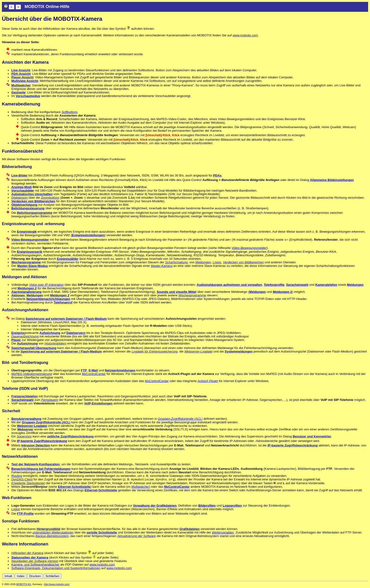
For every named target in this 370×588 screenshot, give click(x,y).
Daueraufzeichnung (25, 336)
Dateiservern (76, 333)
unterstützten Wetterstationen (53, 533)
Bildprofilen (207, 506)
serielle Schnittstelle (102, 533)
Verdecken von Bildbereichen (33, 201)
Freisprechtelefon (25, 396)
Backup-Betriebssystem (52, 536)
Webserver (25, 429)
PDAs (217, 175)
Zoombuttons (50, 198)
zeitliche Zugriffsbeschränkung (70, 436)
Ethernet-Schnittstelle (74, 487)
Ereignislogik (27, 232)
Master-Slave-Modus (33, 266)
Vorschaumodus (28, 96)
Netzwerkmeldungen (120, 370)
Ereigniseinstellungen (88, 235)
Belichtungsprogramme (35, 213)
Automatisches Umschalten (32, 194)
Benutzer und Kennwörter (312, 436)
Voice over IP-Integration (46, 285)
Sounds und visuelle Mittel (177, 292)
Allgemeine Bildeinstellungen (332, 180)
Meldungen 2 (27, 288)
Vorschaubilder (23, 191)
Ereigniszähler (68, 259)
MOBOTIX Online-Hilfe (47, 7)
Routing (17, 476)
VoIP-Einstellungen (98, 403)
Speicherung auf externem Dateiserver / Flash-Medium (66, 319)
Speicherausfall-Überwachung (34, 348)
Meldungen (203, 262)
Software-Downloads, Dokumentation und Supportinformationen (56, 569)
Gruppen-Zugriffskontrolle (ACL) (180, 419)
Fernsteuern (50, 400)
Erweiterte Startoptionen (28, 484)
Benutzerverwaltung (26, 419)
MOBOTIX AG (24, 585)
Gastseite (18, 92)
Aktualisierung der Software (137, 536)
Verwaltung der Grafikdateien (155, 506)
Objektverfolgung (24, 205)
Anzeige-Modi (22, 187)
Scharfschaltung (177, 262)
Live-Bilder (19, 175)
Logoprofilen (232, 506)
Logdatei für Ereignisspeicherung (155, 351)
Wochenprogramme (26, 262)
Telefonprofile (274, 285)
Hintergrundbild (48, 529)
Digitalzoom (20, 198)
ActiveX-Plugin (208, 381)
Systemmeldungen (239, 351)
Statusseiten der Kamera (30, 558)
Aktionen (18, 295)
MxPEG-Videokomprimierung (32, 374)
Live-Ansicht (21, 70)
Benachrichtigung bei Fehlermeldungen (41, 469)
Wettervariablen (223, 533)
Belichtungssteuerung (28, 208)
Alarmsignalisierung (26, 292)
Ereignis (18, 333)
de (360, 577)
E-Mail (93, 370)
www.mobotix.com (245, 35)
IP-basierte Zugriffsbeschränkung (42, 441)
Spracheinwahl (297, 285)
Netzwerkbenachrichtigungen (48, 299)
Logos (217, 262)
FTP (84, 370)
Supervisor (24, 436)
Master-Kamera (162, 266)
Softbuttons (69, 112)
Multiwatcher (21, 85)
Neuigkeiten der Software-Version (35, 561)
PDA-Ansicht (21, 74)
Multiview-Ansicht (25, 81)
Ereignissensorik (30, 252)
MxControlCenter (94, 374)
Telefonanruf (63, 302)
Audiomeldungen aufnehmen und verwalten (229, 285)
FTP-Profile (25, 514)
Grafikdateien (190, 529)
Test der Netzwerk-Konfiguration (36, 464)
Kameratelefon (326, 285)
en (366, 577)
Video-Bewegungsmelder (30, 240)
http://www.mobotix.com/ (57, 585)
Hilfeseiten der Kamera (27, 553)
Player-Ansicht (22, 77)
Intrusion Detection (36, 445)
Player (16, 340)
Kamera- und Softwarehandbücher (35, 565)
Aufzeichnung (50, 333)
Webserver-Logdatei (198, 351)
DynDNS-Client (22, 480)
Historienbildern (56, 343)
